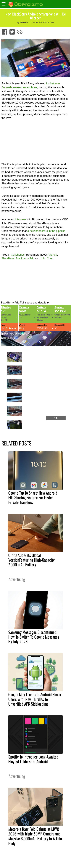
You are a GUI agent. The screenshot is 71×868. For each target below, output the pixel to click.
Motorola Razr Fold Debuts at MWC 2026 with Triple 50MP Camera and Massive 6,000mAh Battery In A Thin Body (35, 836)
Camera (24, 307)
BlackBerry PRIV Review (16, 334)
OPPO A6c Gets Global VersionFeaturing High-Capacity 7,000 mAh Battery (31, 560)
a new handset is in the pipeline (46, 231)
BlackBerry (8, 258)
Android (52, 255)
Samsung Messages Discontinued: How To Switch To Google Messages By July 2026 (34, 637)
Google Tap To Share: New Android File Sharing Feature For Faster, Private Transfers (33, 497)
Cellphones (18, 255)
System (59, 307)
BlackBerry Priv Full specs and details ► (25, 303)
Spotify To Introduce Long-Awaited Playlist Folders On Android (33, 759)
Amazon (13, 328)
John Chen (47, 258)
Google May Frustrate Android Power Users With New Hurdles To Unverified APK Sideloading (35, 699)
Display (6, 307)
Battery (41, 307)
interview (20, 219)
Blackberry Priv (25, 258)
